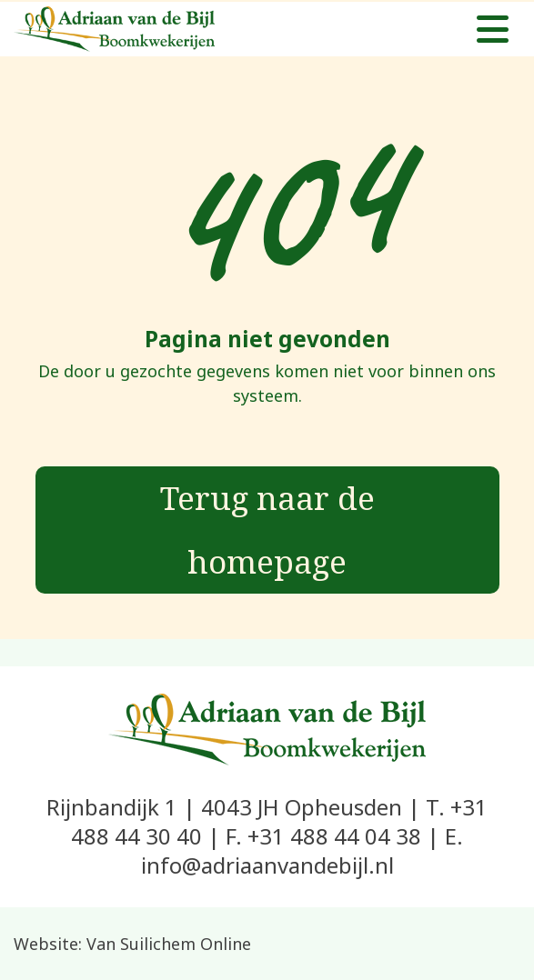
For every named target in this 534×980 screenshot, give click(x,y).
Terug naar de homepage (267, 530)
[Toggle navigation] (493, 29)
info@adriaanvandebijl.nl (267, 865)
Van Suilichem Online (169, 944)
